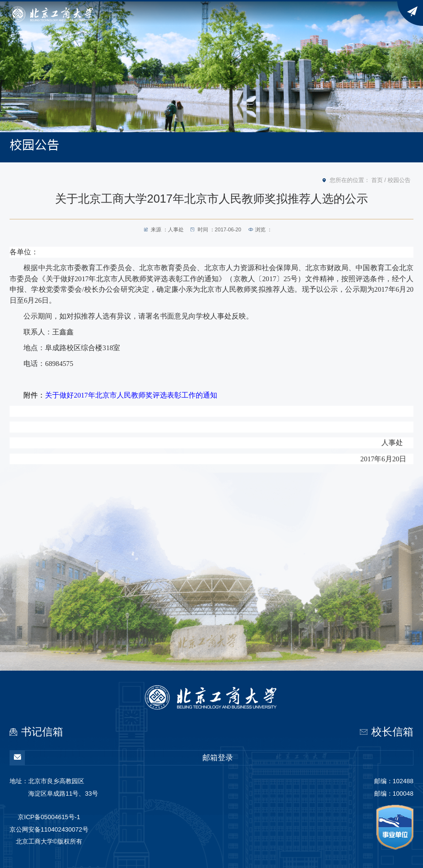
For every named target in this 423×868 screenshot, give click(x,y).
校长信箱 (392, 732)
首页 (377, 180)
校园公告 (399, 180)
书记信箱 (42, 732)
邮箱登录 (122, 758)
